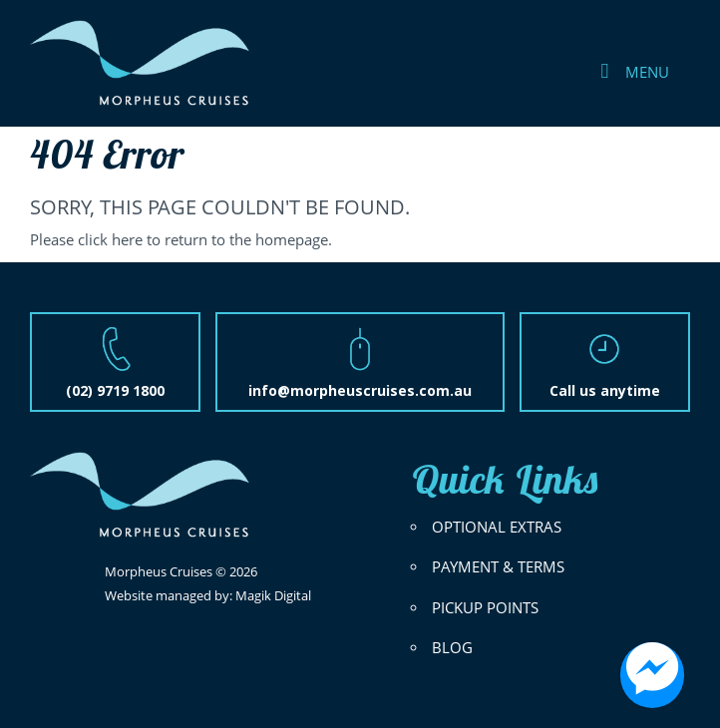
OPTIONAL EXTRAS (497, 527)
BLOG (452, 648)
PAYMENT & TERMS (498, 567)
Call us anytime (605, 390)
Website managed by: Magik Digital (208, 595)
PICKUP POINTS (485, 608)
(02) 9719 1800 (115, 390)
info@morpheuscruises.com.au (360, 390)
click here (110, 240)
